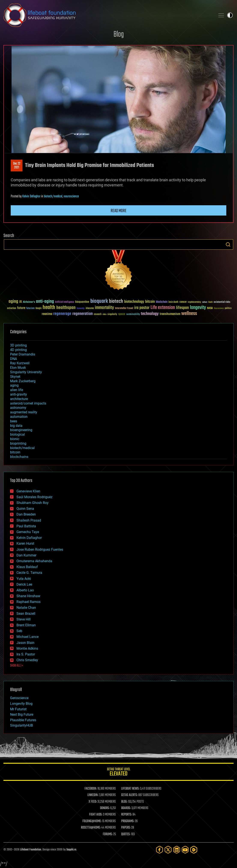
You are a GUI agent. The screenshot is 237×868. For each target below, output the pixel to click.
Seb (19, 631)
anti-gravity (19, 394)
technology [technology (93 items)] (150, 314)
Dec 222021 (17, 166)
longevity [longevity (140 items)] (198, 308)
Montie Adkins (27, 648)
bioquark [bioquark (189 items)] (99, 301)
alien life (16, 390)
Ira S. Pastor (26, 654)
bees (14, 421)
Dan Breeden (26, 514)
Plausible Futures (23, 720)
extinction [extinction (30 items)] (12, 308)
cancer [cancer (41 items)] (183, 302)
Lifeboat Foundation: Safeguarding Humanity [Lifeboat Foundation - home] (108, 15)
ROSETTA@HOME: (91, 828)
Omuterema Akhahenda (34, 561)
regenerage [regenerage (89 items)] (62, 314)
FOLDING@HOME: (92, 821)
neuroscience (71, 196)
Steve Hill (24, 619)
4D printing (18, 350)
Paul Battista (26, 526)
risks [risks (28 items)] (104, 314)
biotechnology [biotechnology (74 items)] (134, 302)
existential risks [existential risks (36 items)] (222, 302)
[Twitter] (168, 850)
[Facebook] (159, 850)
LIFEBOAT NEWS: (130, 789)
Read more (119, 211)
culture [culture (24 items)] (205, 302)
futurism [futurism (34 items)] (30, 309)
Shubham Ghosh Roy (33, 503)
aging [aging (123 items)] (13, 302)
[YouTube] (185, 850)
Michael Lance (28, 637)
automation (19, 417)
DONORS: (105, 808)
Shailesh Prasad (29, 520)
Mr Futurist (18, 709)
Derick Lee (24, 584)
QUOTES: (126, 834)
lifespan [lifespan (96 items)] (182, 308)
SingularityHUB (22, 725)
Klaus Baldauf (27, 567)
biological (17, 434)
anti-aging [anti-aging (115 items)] (45, 302)
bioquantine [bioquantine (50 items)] (82, 302)
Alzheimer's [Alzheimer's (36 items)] (29, 302)
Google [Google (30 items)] (39, 308)
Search (228, 244)
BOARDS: (126, 808)
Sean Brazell (26, 614)
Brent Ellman (26, 625)
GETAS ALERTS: (129, 795)
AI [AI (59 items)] (21, 302)
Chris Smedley (27, 660)
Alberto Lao (25, 590)
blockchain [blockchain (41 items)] (162, 302)
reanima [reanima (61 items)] (47, 314)
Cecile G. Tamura (29, 573)
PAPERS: (126, 828)
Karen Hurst (25, 543)
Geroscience (19, 698)
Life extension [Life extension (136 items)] (163, 308)
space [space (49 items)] (122, 314)
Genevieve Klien (28, 491)
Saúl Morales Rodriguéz (34, 497)
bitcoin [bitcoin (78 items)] (150, 302)
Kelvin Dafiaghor (31, 196)
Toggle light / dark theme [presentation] (230, 15)
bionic (15, 439)
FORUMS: (108, 834)
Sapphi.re (71, 850)
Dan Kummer (26, 555)
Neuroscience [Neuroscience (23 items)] (219, 309)
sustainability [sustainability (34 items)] (133, 315)
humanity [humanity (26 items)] (81, 309)
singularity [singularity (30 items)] (112, 314)
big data (16, 426)
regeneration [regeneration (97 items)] (83, 314)
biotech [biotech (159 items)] (116, 301)
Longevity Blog (21, 704)
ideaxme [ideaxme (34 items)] (90, 309)
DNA (13, 359)
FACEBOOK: (91, 789)
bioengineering (21, 430)
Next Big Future (22, 714)
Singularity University (26, 372)
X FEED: (93, 802)
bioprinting (18, 443)
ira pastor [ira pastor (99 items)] (142, 308)
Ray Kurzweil (20, 363)
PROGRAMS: (128, 821)
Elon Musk (18, 368)
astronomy (18, 408)
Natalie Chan (26, 608)
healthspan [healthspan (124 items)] (66, 308)
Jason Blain (25, 643)
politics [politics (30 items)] (228, 308)
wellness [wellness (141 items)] (189, 314)
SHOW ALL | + (17, 666)
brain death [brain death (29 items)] (173, 302)
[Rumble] (194, 850)
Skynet (15, 377)
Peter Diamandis (23, 354)
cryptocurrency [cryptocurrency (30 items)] (194, 302)
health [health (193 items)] (49, 308)
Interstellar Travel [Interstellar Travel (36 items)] (124, 308)
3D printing (18, 345)
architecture (19, 399)
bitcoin (15, 452)
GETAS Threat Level (118, 773)
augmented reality (24, 412)
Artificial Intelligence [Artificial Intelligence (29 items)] (65, 302)
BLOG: (124, 802)
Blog (119, 35)
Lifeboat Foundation (31, 850)
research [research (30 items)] (98, 314)
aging (14, 385)
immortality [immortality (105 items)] (104, 308)
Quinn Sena (25, 509)
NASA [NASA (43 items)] (210, 308)
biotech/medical (53, 196)
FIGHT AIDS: (96, 815)
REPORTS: (127, 815)
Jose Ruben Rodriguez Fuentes (40, 549)
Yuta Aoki (24, 579)
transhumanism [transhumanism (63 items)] (170, 314)
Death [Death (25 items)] (210, 302)
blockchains (19, 457)
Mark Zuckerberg (23, 381)
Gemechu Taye (28, 532)
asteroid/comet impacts (28, 403)
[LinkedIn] (177, 850)
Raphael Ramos (28, 602)
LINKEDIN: (93, 795)
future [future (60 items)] (21, 308)
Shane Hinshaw (28, 596)
